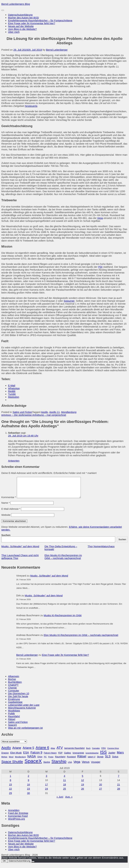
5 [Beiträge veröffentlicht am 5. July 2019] (82, 780)
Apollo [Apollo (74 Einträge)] (6, 752)
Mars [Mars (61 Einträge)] (120, 757)
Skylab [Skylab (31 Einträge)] (100, 761)
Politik (11, 717)
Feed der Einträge (18, 817)
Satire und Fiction (22, 412)
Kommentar (9, 501)
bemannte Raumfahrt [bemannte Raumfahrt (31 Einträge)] (74, 752)
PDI (100, 267)
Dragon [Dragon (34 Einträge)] (5, 757)
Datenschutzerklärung (20, 15)
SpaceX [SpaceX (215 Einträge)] (33, 765)
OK (4, 865)
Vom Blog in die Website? (22, 29)
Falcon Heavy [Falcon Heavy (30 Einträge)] (50, 757)
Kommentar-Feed (18, 820)
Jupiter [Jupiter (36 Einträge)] (112, 757)
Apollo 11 (55, 412)
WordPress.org (16, 823)
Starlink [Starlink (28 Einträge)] (47, 766)
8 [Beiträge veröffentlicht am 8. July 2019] (10, 784)
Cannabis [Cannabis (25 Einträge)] (96, 752)
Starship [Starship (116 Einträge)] (59, 765)
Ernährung (14, 703)
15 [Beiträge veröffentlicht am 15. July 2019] (10, 788)
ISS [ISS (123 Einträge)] (103, 756)
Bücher (12, 683)
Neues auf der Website (21, 26)
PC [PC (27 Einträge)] (45, 761)
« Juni (60, 801)
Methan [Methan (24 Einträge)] (4, 761)
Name (6, 507)
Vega (100, 218)
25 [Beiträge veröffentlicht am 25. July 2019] (65, 793)
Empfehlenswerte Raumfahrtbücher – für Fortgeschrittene (40, 20)
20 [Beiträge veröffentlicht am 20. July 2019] (101, 788)
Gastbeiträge (15, 706)
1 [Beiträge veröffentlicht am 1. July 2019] (10, 780)
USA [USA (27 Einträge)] (70, 766)
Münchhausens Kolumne (22, 712)
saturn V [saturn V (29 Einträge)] (92, 761)
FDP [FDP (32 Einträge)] (60, 757)
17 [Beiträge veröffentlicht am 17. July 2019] (46, 788)
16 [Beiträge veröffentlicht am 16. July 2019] (28, 788)
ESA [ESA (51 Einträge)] (26, 757)
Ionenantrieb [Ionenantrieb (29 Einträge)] (78, 757)
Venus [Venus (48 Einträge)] (86, 766)
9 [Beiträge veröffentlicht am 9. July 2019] (28, 784)
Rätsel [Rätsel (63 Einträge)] (82, 760)
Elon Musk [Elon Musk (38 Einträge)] (16, 757)
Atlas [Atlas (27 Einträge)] (53, 752)
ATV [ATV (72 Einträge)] (60, 752)
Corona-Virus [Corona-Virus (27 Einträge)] (113, 752)
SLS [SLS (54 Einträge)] (108, 760)
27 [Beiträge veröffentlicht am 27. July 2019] (101, 793)
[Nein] (33, 866)
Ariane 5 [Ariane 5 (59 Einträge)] (28, 752)
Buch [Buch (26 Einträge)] (88, 752)
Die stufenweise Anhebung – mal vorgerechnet (34, 415)
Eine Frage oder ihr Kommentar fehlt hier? (32, 23)
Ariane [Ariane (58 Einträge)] (17, 752)
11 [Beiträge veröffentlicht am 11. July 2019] (65, 784)
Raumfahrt (14, 720)
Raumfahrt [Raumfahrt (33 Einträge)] (60, 761)
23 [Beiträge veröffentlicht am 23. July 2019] (28, 793)
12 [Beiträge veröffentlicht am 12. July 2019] (83, 784)
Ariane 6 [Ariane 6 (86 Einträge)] (42, 752)
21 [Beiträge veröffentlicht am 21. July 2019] (119, 788)
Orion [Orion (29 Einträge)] (40, 761)
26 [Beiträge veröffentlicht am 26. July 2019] (83, 793)
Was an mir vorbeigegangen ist (25, 732)
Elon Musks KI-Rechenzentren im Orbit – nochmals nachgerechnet (63, 561)
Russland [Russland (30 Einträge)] (71, 761)
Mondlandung (69, 412)
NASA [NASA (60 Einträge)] (32, 760)
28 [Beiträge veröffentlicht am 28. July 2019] (119, 793)
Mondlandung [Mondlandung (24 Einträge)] (20, 761)
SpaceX (13, 729)
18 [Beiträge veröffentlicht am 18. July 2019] (65, 788)
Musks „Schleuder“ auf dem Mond (20, 550)
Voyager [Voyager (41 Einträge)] (96, 766)
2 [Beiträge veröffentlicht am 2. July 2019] (28, 780)
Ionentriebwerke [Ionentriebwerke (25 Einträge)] (92, 757)
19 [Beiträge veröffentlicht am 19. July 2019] (83, 788)
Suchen (6, 539)
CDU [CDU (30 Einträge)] (104, 752)
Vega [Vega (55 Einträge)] (77, 766)
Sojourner (69, 301)
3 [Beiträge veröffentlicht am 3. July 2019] (47, 780)
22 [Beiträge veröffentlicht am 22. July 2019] (10, 793)
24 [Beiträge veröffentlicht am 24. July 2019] (46, 793)
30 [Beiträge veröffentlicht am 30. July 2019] (28, 797)
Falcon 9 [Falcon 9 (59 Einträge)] (36, 757)
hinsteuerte (31, 106)
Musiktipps (14, 715)
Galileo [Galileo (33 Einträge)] (67, 757)
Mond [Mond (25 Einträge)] (11, 761)
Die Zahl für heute (18, 700)
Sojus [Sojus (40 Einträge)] (115, 761)
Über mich (14, 32)
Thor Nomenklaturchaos (101, 550)
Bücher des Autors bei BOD (23, 18)
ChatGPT (13, 689)
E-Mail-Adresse (11, 513)
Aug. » (69, 801)
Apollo (45, 412)
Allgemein (14, 680)
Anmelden (14, 814)
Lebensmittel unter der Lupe (24, 709)
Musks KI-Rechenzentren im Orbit (63, 619)
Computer (14, 695)
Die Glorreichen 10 (19, 697)
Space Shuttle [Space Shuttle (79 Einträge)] (12, 766)
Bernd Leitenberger (57, 50)
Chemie (12, 692)
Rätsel (12, 723)
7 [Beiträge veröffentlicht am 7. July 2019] (119, 780)
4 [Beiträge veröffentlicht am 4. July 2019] (64, 780)
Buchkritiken (15, 686)
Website (6, 519)
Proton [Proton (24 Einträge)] (51, 761)
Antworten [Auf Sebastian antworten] (14, 461)
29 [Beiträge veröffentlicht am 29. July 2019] (10, 797)
